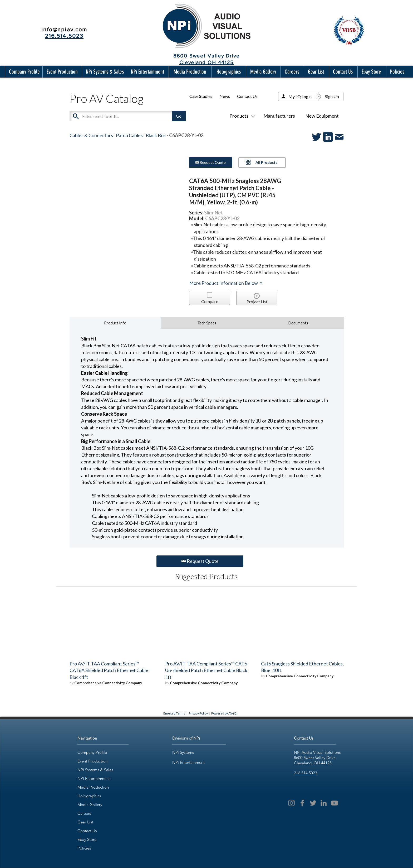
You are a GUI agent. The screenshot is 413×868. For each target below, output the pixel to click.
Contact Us (247, 96)
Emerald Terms (174, 713)
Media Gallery (90, 805)
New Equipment (322, 116)
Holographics (89, 796)
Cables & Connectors (91, 135)
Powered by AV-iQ (224, 713)
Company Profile (92, 752)
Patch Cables (129, 135)
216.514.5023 (306, 773)
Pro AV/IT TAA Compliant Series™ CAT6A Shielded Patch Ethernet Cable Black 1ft (109, 670)
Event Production (92, 761)
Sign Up (332, 96)
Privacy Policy (198, 713)
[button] (23, 72)
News (225, 96)
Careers (84, 813)
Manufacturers (279, 116)
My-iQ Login (300, 96)
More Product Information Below (226, 283)
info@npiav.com (64, 29)
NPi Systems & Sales (95, 770)
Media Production (93, 787)
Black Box (156, 135)
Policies (84, 848)
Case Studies (201, 96)
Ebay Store (87, 839)
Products (241, 116)
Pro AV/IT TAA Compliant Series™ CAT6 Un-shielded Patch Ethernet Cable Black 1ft (206, 670)
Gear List (85, 822)
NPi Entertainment (94, 778)
